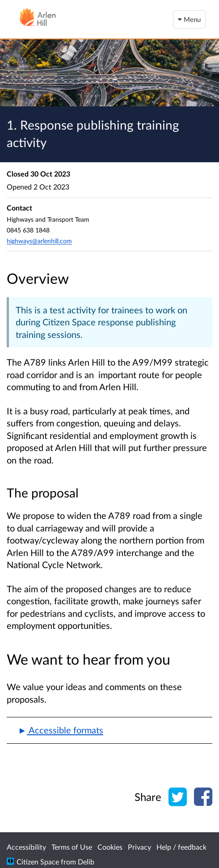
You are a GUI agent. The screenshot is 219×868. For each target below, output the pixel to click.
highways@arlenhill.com (39, 241)
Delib (86, 862)
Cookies (110, 847)
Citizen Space (38, 862)
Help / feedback (181, 847)
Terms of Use (72, 847)
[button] (109, 730)
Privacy (139, 847)
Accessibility (26, 847)
